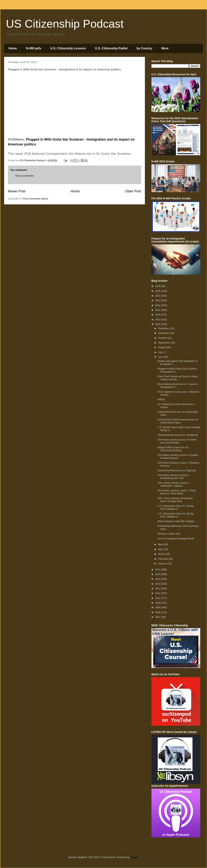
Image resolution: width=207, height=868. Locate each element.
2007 (158, 617)
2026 (158, 286)
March (162, 554)
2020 (158, 315)
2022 (158, 305)
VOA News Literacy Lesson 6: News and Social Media (177, 441)
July (161, 352)
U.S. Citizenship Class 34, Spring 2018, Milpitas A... (175, 515)
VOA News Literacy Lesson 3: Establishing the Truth (174, 477)
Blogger (134, 857)
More (165, 48)
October (163, 338)
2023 (158, 300)
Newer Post (17, 191)
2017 (158, 570)
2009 (158, 607)
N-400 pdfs (34, 48)
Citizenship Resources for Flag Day (177, 470)
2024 (158, 296)
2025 (158, 291)
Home (13, 48)
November (164, 333)
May (161, 544)
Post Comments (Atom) (35, 199)
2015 (158, 579)
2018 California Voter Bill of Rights (176, 521)
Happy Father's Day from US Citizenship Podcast (173, 449)
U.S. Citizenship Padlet (111, 48)
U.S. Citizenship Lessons (68, 48)
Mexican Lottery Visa (169, 534)
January (163, 563)
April (161, 549)
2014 (158, 584)
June (161, 357)
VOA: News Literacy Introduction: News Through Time (175, 500)
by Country (144, 48)
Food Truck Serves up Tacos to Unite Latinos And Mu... (177, 378)
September (164, 343)
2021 (158, 310)
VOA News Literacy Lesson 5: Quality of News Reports (178, 457)
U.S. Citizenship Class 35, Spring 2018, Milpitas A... (175, 507)
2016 (158, 574)
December (164, 328)
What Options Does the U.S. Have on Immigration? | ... (178, 386)
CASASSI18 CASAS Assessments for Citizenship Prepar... (178, 421)
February (163, 559)
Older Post (133, 191)
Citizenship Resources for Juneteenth (178, 435)
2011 (158, 598)
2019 (158, 320)
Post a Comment (24, 176)
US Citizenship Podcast (65, 24)
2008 (158, 612)
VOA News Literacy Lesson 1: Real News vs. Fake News (176, 492)
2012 (158, 593)
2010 (158, 603)
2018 (158, 324)
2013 (158, 588)
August (162, 347)
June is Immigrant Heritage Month (176, 539)
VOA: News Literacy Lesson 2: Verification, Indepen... (174, 484)
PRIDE (161, 399)
